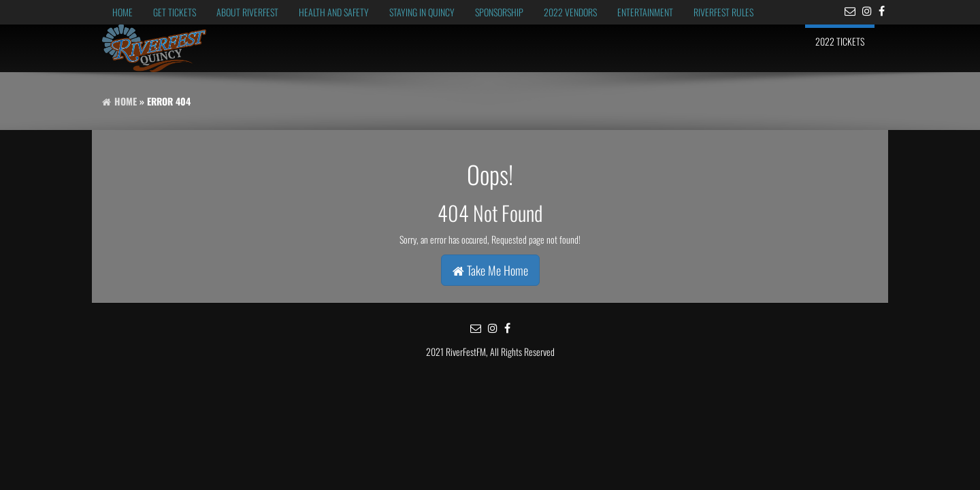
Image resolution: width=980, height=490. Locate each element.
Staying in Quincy (422, 12)
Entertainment (645, 12)
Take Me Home (490, 270)
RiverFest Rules (723, 12)
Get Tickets (175, 12)
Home (122, 12)
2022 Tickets (840, 41)
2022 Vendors (570, 12)
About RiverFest (247, 12)
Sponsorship (499, 12)
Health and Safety (334, 12)
